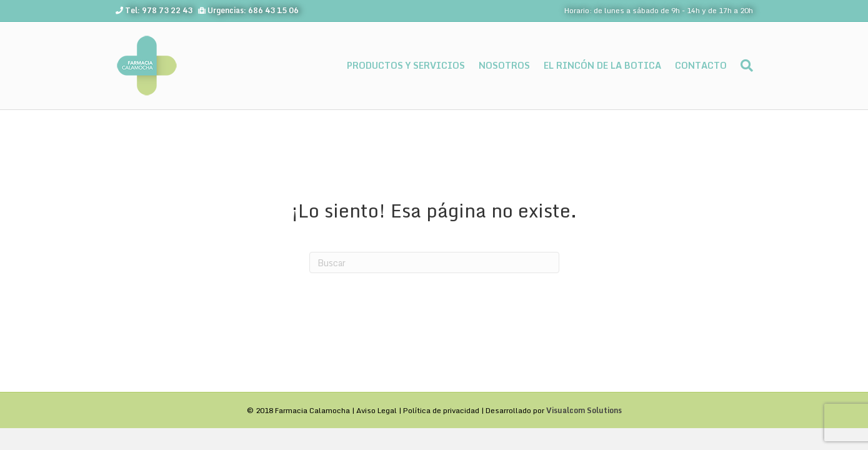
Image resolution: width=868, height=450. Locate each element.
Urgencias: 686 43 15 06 (253, 10)
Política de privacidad (441, 410)
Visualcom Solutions (584, 410)
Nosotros (504, 65)
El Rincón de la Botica (602, 65)
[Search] (743, 66)
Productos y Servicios (406, 65)
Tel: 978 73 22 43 (159, 10)
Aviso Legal (377, 410)
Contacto (701, 65)
